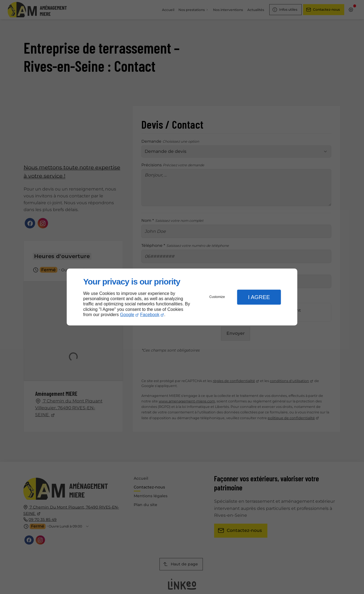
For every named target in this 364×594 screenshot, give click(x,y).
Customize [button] (217, 297)
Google (127, 315)
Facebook (150, 315)
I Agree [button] (259, 297)
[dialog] (182, 297)
